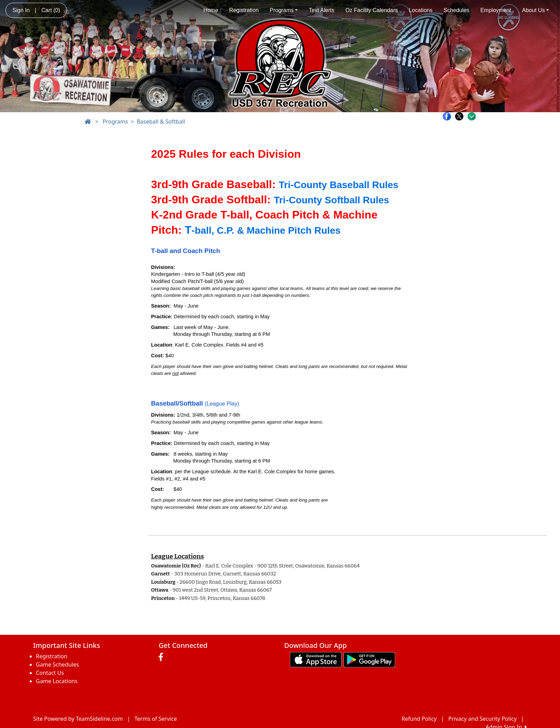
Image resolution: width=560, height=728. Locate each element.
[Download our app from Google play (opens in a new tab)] (369, 659)
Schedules (456, 10)
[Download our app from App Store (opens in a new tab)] (316, 659)
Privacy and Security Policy (482, 719)
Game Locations (57, 681)
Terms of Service (156, 719)
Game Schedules (57, 664)
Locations (421, 10)
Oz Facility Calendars (372, 10)
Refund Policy (419, 719)
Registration (244, 10)
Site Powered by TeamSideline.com (78, 719)
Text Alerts (322, 10)
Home (211, 10)
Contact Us (50, 673)
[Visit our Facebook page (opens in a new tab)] (163, 657)
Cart (51, 10)
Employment (496, 10)
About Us (536, 10)
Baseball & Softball (161, 122)
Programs (284, 10)
